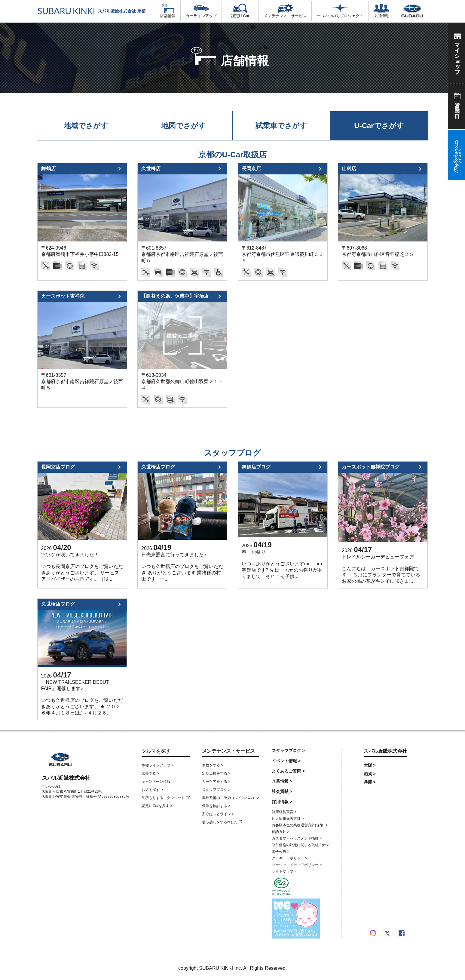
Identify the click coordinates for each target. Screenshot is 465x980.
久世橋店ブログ (158, 467)
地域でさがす (86, 126)
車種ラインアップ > (158, 765)
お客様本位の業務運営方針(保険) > (300, 825)
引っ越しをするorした (222, 822)
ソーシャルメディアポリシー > (297, 865)
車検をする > (213, 765)
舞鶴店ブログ (256, 467)
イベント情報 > (286, 761)
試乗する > (150, 773)
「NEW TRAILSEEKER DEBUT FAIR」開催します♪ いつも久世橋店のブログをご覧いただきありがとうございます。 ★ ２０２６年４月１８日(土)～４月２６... (82, 697)
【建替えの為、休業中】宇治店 (175, 296)
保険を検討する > (216, 806)
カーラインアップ (201, 11)
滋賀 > (370, 774)
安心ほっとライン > (218, 814)
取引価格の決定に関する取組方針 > (300, 845)
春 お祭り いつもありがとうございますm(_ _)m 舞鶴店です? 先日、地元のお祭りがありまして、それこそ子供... (282, 564)
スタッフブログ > (216, 790)
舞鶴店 (48, 169)
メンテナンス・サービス (285, 11)
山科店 (349, 169)
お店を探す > (152, 790)
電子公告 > (280, 852)
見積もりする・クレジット (165, 798)
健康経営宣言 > (284, 812)
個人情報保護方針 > (288, 819)
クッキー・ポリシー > (289, 858)
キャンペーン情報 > (158, 782)
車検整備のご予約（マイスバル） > (231, 798)
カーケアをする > (216, 782)
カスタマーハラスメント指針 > (297, 838)
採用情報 (381, 11)
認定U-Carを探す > (157, 806)
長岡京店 (251, 169)
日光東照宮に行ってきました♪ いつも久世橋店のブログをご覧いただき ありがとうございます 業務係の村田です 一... (182, 567)
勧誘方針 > (280, 832)
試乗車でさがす (281, 126)
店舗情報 (168, 11)
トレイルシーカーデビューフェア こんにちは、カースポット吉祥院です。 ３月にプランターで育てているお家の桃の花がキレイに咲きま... (381, 569)
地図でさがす (184, 126)
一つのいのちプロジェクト (340, 11)
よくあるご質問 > (288, 771)
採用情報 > (282, 802)
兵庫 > (370, 782)
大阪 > (370, 765)
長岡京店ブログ (58, 467)
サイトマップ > (284, 871)
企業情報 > (282, 781)
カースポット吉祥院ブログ (371, 467)
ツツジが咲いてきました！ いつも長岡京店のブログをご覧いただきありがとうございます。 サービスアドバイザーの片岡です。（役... (82, 567)
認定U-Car (240, 11)
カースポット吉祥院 (63, 296)
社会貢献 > (282, 791)
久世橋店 (151, 169)
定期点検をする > (216, 773)
